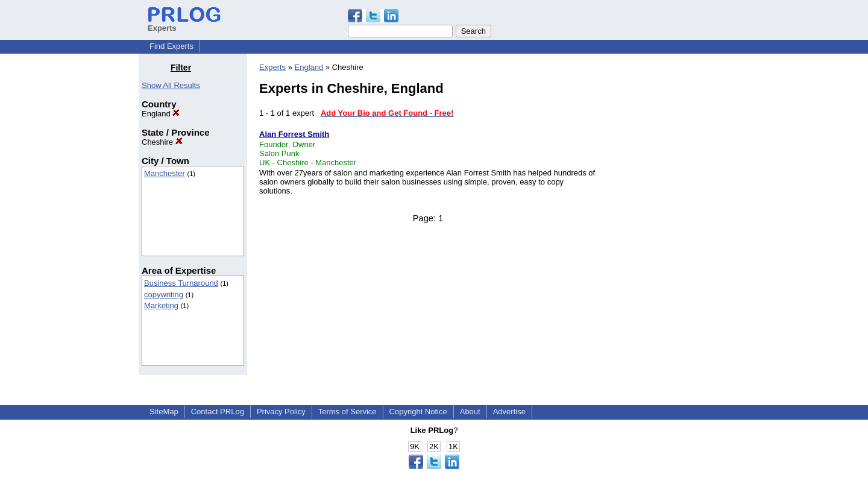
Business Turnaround (181, 283)
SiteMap (164, 412)
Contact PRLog (218, 412)
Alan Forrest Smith (294, 134)
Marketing (161, 305)
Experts (272, 67)
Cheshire (162, 142)
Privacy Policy (281, 412)
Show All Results (171, 85)
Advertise (509, 412)
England (161, 114)
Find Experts (171, 46)
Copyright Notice (418, 412)
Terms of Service (348, 412)
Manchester (165, 173)
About (470, 412)
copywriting (164, 295)
